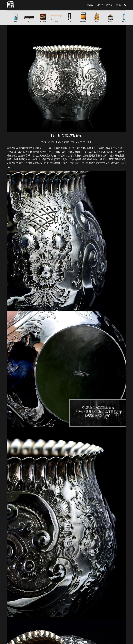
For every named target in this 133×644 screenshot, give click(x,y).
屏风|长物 (43, 21)
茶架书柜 (83, 21)
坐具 (29, 21)
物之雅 (100, 5)
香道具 (110, 21)
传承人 (119, 5)
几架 (70, 21)
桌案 (56, 21)
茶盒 (16, 21)
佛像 (97, 21)
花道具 (124, 21)
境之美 (109, 5)
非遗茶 (90, 5)
